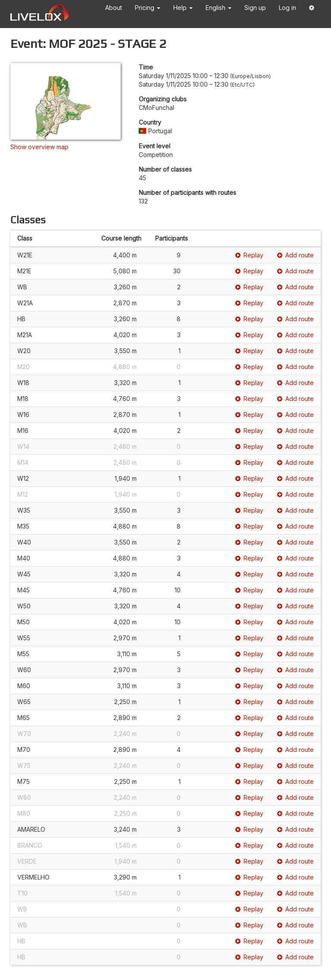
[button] (312, 9)
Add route (295, 255)
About (114, 8)
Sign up (255, 8)
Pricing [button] (148, 8)
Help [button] (183, 8)
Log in (287, 8)
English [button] (219, 8)
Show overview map (39, 147)
